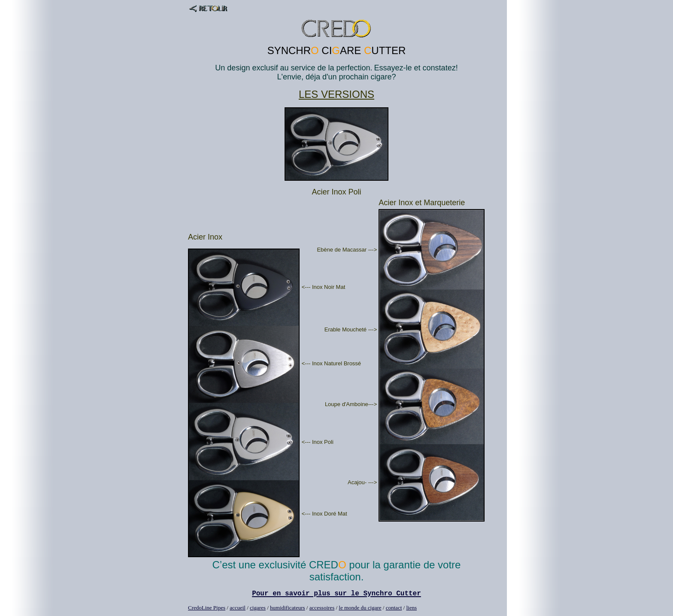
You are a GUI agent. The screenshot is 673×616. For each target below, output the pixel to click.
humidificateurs (288, 608)
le (341, 608)
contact (394, 608)
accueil (238, 608)
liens (411, 608)
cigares (258, 608)
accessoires (322, 608)
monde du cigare (363, 608)
